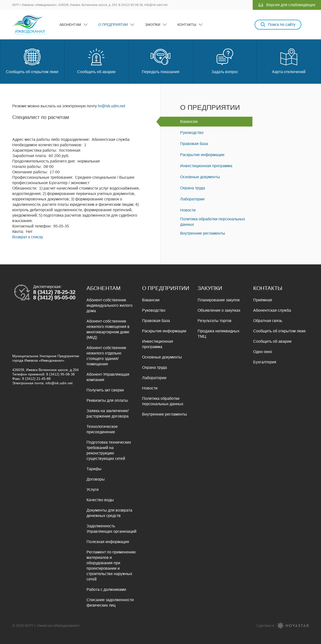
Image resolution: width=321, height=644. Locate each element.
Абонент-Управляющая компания (108, 377)
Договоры (96, 479)
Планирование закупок (219, 300)
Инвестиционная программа (206, 166)
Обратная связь (268, 321)
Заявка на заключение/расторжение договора (108, 413)
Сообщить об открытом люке (32, 60)
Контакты (187, 25)
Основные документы (200, 177)
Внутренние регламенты (203, 233)
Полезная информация (108, 542)
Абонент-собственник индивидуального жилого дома (109, 305)
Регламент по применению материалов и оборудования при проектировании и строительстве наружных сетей (111, 566)
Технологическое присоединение (102, 429)
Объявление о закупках (219, 310)
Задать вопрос (225, 60)
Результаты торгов (215, 321)
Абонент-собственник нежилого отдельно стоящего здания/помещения (106, 356)
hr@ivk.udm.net (111, 106)
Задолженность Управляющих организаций (111, 529)
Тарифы (94, 469)
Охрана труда (193, 188)
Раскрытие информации (202, 155)
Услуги (93, 490)
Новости (188, 210)
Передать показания (161, 60)
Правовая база (194, 144)
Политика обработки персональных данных (213, 222)
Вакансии (189, 121)
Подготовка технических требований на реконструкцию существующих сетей (109, 450)
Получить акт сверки (105, 390)
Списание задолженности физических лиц (110, 603)
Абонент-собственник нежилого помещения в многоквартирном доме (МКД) (108, 329)
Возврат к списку (28, 237)
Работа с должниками (106, 589)
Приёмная (263, 300)
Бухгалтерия (265, 362)
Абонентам (70, 25)
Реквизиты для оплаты (107, 400)
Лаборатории (192, 199)
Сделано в (265, 625)
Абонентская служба (272, 310)
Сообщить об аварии (96, 60)
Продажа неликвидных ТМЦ (219, 334)
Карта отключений (289, 60)
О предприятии (113, 25)
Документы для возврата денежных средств (109, 513)
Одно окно (263, 352)
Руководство (192, 133)
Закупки (153, 25)
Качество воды (100, 500)
